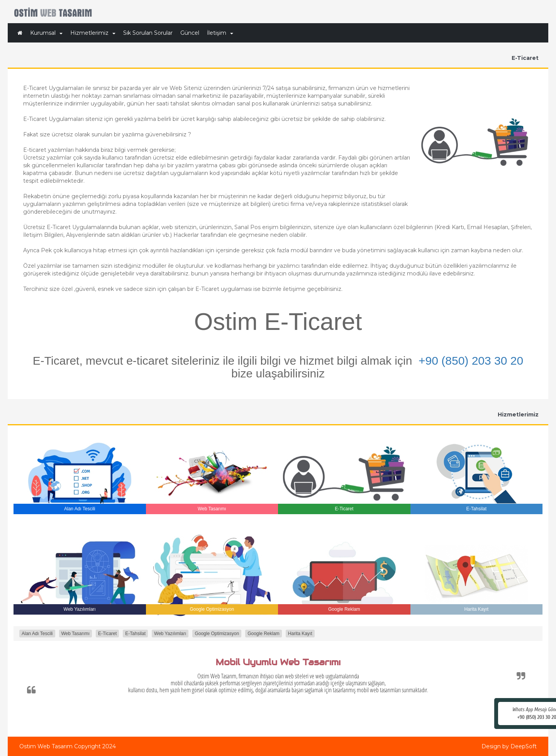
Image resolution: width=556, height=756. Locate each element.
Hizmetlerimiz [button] (93, 33)
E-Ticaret (107, 634)
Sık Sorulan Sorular (148, 33)
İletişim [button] (220, 33)
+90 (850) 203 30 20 (471, 361)
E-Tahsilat (135, 634)
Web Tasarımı (76, 634)
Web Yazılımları (170, 634)
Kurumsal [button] (46, 33)
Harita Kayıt (300, 634)
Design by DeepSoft (509, 746)
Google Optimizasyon (217, 634)
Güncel (190, 33)
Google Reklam (264, 634)
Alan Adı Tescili (37, 634)
